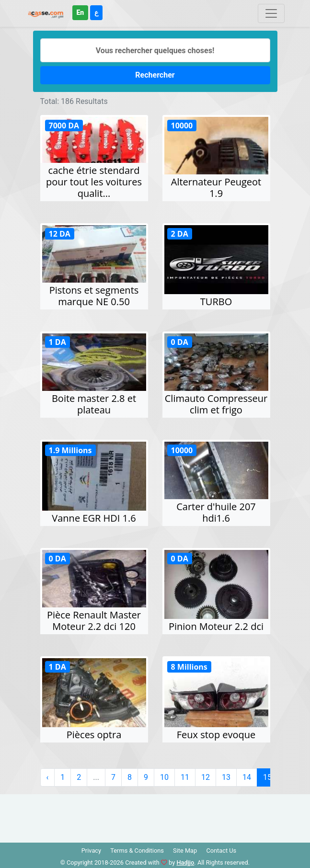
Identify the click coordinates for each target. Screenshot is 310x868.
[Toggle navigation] (271, 13)
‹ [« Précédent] (48, 777)
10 (164, 777)
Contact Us (221, 851)
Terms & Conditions (137, 851)
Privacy (91, 851)
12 (206, 777)
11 (185, 777)
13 (226, 777)
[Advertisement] (155, 816)
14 (247, 777)
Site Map (185, 851)
